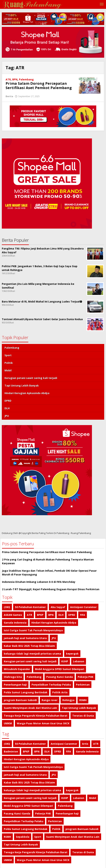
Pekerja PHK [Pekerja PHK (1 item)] (86, 677)
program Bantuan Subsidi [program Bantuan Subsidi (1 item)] (20, 700)
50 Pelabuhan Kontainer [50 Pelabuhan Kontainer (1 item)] (30, 607)
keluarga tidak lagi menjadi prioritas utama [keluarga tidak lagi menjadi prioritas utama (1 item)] (32, 654)
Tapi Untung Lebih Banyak (22, 386)
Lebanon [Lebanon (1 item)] (79, 661)
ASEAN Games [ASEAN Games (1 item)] (13, 615)
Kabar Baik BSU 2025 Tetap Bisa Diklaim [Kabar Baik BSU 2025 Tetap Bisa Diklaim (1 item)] (29, 646)
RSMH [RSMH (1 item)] (83, 700)
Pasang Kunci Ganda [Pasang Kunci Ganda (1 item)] (60, 677)
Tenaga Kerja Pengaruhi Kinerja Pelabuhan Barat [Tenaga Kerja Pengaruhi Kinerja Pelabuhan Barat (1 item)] (36, 716)
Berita (9, 96)
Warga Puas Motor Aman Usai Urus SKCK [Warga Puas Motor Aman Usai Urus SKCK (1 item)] (43, 723)
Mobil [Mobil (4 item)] (93, 798)
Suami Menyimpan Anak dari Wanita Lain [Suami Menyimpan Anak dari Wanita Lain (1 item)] (30, 708)
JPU (7, 416)
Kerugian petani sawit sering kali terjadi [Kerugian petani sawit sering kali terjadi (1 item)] (30, 661)
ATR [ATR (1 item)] (29, 615)
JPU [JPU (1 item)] (54, 638)
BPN (15, 79)
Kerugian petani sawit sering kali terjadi (31, 378)
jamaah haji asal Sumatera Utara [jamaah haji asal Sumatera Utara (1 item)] (25, 638)
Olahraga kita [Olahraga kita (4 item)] (13, 677)
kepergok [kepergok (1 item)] (72, 654)
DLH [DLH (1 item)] (61, 615)
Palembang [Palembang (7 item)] (34, 677)
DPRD (8, 401)
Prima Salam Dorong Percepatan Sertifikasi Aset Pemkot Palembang (39, 86)
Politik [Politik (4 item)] (56, 829)
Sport (8, 355)
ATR (8, 79)
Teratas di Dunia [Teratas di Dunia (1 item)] (83, 716)
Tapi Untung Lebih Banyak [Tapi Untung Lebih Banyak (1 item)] (79, 708)
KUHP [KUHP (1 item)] (65, 661)
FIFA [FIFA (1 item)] (83, 615)
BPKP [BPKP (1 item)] (40, 615)
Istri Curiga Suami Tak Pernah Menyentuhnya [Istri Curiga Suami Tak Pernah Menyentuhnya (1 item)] (33, 630)
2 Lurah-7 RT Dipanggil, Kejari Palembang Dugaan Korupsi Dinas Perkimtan (51, 589)
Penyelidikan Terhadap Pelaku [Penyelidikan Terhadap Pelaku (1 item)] (51, 685)
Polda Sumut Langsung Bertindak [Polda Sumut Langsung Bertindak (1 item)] (26, 692)
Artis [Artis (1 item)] (85, 744)
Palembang (26, 79)
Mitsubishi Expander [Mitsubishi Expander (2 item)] (17, 669)
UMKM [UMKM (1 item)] (8, 723)
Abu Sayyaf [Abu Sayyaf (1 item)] (58, 607)
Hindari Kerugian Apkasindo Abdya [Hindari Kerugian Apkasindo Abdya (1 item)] (54, 623)
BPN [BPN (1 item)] (51, 615)
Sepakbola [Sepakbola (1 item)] (23, 837)
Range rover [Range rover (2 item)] (50, 700)
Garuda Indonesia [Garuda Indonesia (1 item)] (15, 623)
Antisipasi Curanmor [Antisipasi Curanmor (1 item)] (83, 607)
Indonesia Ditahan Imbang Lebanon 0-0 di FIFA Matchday (39, 582)
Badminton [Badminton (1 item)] (11, 751)
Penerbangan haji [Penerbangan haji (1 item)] (15, 685)
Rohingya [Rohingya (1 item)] (68, 700)
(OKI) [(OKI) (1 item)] (7, 607)
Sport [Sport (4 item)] (38, 837)
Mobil (8, 370)
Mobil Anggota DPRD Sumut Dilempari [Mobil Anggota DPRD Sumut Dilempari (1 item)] (60, 669)
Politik (9, 363)
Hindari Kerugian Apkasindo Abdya (27, 393)
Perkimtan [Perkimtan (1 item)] (83, 685)
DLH (7, 408)
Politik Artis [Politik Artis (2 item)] (60, 692)
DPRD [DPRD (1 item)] (72, 615)
